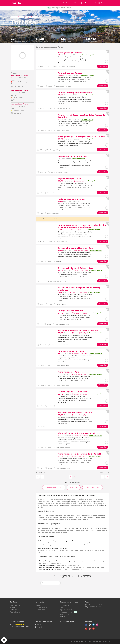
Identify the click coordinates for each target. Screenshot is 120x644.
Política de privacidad (98, 642)
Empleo (63, 617)
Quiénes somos (15, 605)
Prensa (12, 607)
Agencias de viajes (66, 610)
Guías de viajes (40, 610)
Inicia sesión (93, 3)
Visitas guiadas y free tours (50, 583)
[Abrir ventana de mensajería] (4, 640)
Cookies (108, 642)
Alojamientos (64, 614)
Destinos (38, 605)
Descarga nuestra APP (44, 622)
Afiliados (63, 607)
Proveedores (64, 605)
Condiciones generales (78, 642)
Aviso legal (88, 642)
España (14, 17)
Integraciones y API (66, 612)
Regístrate (104, 3)
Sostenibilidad (15, 610)
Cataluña (21, 17)
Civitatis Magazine (41, 607)
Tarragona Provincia (31, 17)
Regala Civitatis (15, 612)
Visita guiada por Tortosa (19, 75)
